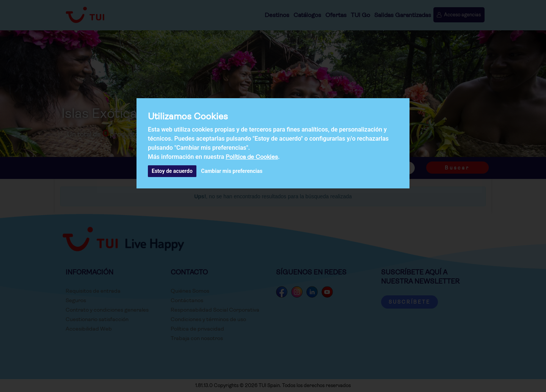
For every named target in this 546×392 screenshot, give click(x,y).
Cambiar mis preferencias (232, 171)
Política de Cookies (252, 157)
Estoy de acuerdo (172, 171)
